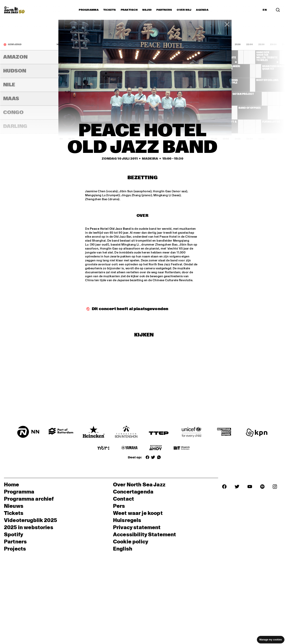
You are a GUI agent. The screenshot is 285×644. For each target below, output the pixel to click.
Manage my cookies (271, 640)
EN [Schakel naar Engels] (265, 10)
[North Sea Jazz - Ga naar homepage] (14, 10)
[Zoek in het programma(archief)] (278, 10)
